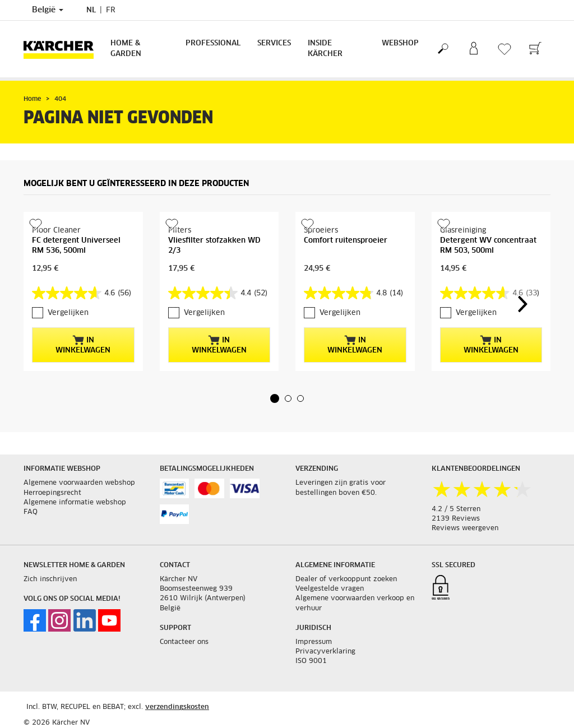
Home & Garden (126, 49)
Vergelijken (68, 313)
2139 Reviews (456, 519)
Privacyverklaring (325, 652)
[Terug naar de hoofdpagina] (63, 49)
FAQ (31, 512)
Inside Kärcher (325, 49)
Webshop (400, 43)
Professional (213, 43)
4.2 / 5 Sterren (456, 509)
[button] (275, 398)
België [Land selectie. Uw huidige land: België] (48, 10)
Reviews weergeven (465, 528)
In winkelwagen (83, 345)
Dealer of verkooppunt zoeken (346, 579)
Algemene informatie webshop (75, 503)
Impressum (314, 642)
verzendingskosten (177, 707)
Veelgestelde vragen (330, 589)
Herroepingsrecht (52, 493)
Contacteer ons (184, 642)
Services (274, 43)
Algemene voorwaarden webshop (79, 483)
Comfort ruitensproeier (346, 241)
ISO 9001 (311, 661)
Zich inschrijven (50, 579)
